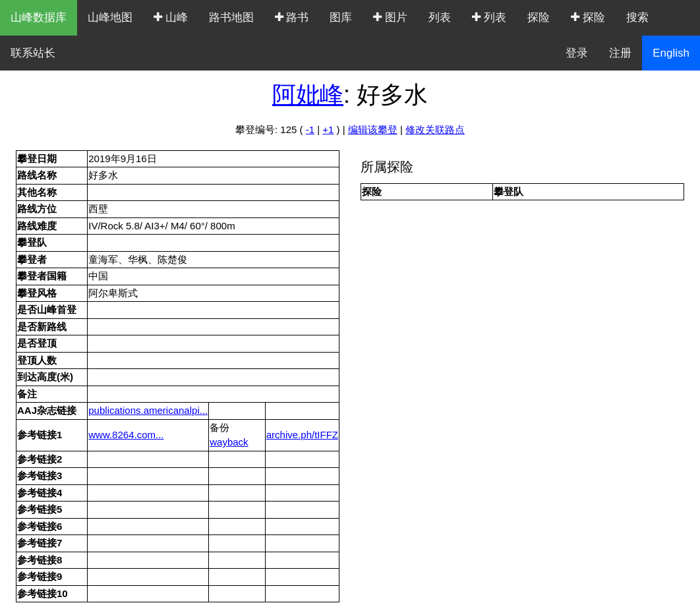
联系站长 (33, 53)
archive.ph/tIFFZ (302, 435)
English (671, 53)
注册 (620, 53)
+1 (328, 130)
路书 (292, 17)
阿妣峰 (308, 95)
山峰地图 (110, 17)
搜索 (637, 17)
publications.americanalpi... (148, 410)
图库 (341, 17)
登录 (577, 53)
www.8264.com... (126, 435)
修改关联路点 (435, 130)
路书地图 (231, 17)
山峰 (171, 17)
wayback (229, 442)
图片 (390, 17)
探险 (539, 17)
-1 (310, 130)
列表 (440, 17)
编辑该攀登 (373, 130)
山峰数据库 (39, 17)
